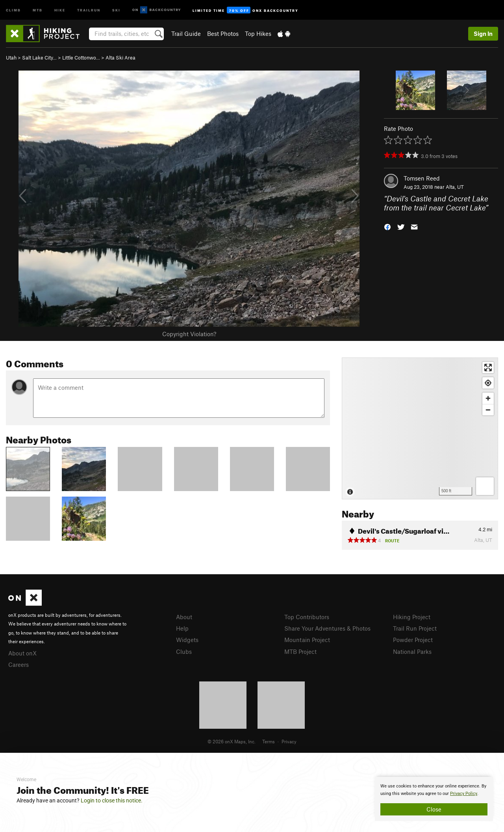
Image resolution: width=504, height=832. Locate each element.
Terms (269, 741)
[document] (434, 799)
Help (182, 628)
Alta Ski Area (120, 58)
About (184, 617)
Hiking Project (412, 617)
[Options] (485, 486)
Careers (19, 664)
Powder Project (413, 640)
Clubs (184, 651)
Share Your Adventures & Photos (327, 628)
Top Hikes (258, 34)
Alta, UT (455, 187)
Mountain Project (307, 640)
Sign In (483, 34)
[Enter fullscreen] (488, 368)
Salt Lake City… (39, 58)
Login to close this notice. (112, 800)
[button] (387, 226)
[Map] (420, 428)
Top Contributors (307, 617)
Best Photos (223, 34)
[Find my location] (488, 383)
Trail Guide (186, 34)
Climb (13, 10)
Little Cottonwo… (81, 58)
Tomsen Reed (422, 178)
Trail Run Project (415, 628)
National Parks (412, 651)
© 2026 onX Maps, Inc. (232, 741)
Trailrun (89, 10)
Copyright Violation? (189, 334)
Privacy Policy (464, 794)
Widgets (187, 640)
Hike (60, 10)
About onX (22, 653)
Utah (11, 58)
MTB (38, 10)
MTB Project (300, 651)
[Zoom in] (488, 398)
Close (434, 809)
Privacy (289, 741)
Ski (116, 10)
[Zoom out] (488, 410)
